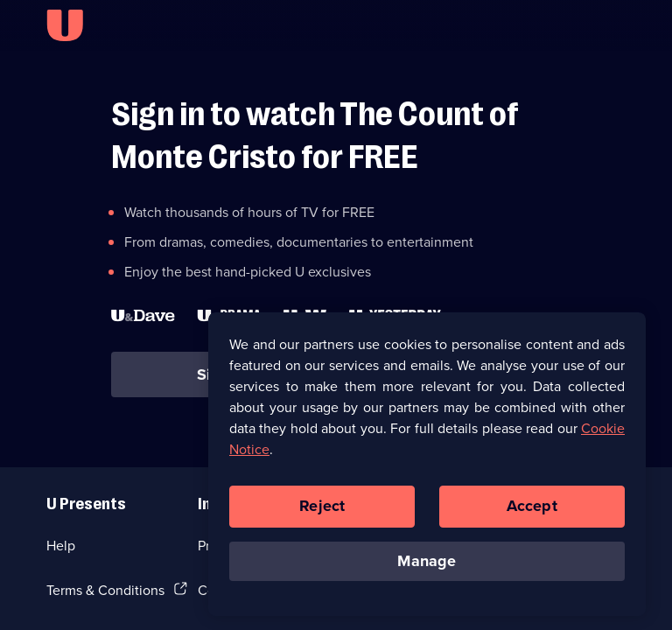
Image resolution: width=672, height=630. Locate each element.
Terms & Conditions (105, 590)
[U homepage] (65, 25)
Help (61, 545)
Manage (427, 565)
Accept (532, 510)
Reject (322, 510)
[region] (427, 468)
